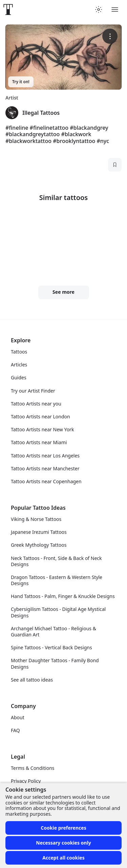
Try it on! (21, 82)
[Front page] (8, 10)
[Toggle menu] (115, 10)
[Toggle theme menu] (99, 10)
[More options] (110, 36)
